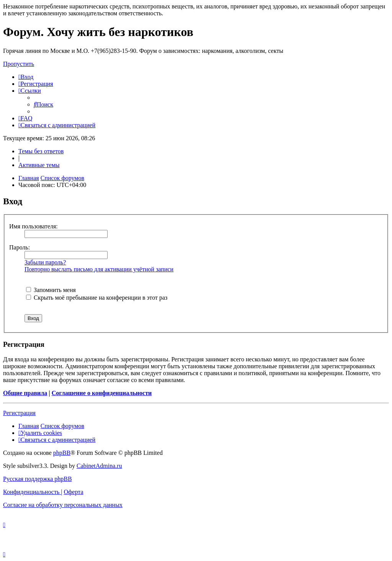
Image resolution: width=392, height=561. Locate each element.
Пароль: (20, 247)
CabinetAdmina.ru (99, 466)
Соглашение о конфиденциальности (102, 393)
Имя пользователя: (33, 226)
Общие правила (25, 393)
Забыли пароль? (45, 262)
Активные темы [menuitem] (39, 165)
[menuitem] (26, 77)
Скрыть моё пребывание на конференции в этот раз (97, 298)
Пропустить (19, 64)
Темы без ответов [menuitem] (41, 151)
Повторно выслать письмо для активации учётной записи (99, 269)
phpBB (62, 453)
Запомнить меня (51, 290)
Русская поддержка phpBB (38, 479)
